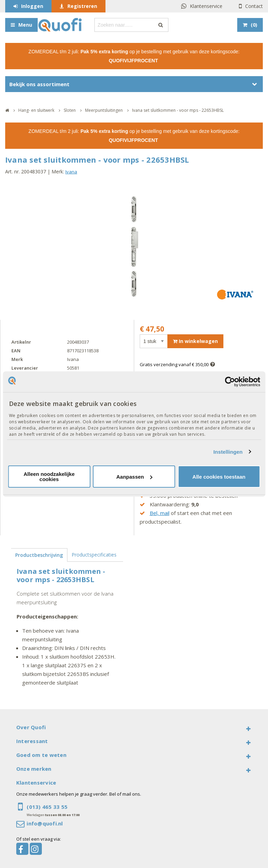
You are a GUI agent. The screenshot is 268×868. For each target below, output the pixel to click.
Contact (254, 6)
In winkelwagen (195, 341)
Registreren (82, 6)
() (254, 25)
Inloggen (32, 6)
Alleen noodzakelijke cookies (49, 477)
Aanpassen (134, 477)
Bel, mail (160, 513)
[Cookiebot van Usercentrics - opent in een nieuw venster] (230, 382)
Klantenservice (206, 6)
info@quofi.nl (45, 823)
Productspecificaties (94, 555)
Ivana (71, 172)
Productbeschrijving (39, 555)
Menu (25, 25)
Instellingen (228, 452)
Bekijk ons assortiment (39, 84)
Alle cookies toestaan (219, 477)
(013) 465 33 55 (47, 807)
